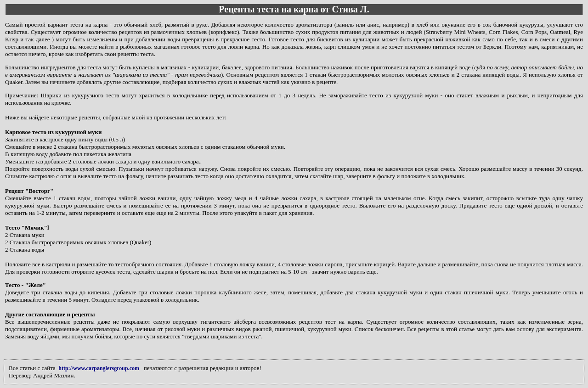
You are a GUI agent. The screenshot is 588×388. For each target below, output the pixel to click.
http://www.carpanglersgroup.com (99, 368)
